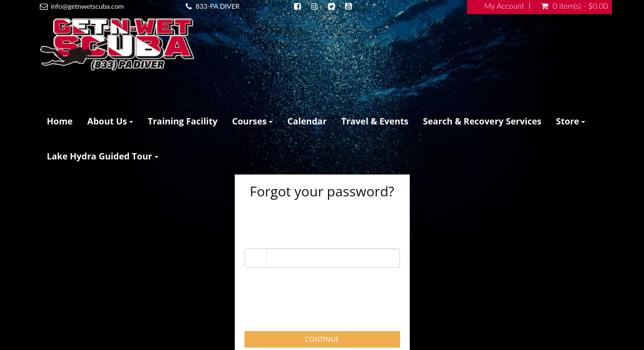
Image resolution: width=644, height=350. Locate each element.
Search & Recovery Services (482, 121)
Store (571, 121)
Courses (253, 121)
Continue (322, 339)
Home (60, 121)
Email (254, 239)
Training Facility (183, 121)
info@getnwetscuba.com (87, 6)
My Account (504, 6)
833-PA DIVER (218, 6)
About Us (110, 121)
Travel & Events (375, 121)
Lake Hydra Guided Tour (102, 156)
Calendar (307, 121)
